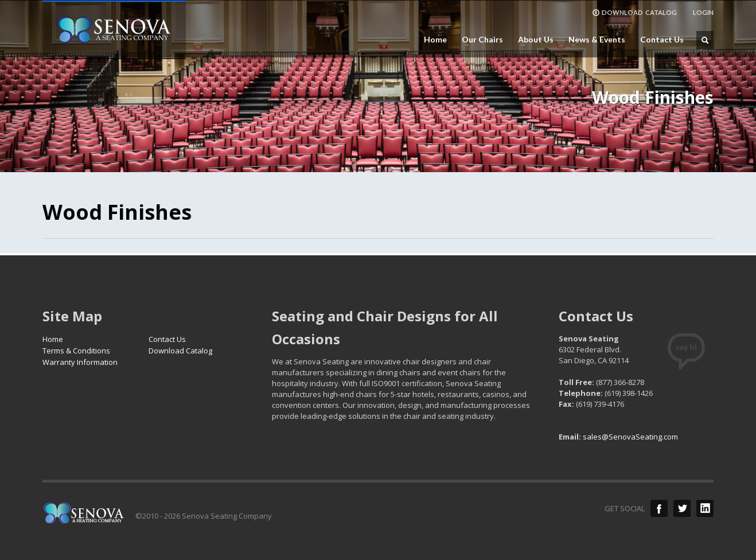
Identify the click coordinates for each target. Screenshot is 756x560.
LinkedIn (705, 508)
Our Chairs (479, 40)
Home (435, 40)
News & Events (593, 40)
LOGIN (703, 12)
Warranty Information (80, 362)
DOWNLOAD (634, 13)
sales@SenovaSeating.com (630, 437)
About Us (532, 40)
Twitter (682, 508)
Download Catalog (180, 351)
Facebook (659, 508)
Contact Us (662, 40)
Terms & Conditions (76, 351)
